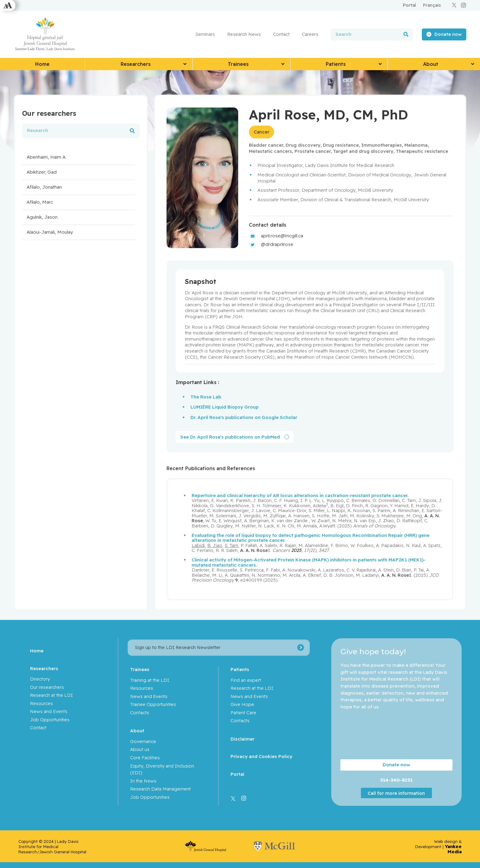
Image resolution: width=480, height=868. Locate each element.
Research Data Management (160, 789)
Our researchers (47, 687)
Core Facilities (145, 757)
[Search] (406, 34)
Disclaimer (242, 739)
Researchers (44, 668)
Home (37, 650)
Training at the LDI (150, 679)
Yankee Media (453, 849)
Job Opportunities (50, 719)
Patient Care (243, 712)
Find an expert (246, 679)
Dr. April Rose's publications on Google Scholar (244, 417)
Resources (41, 703)
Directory (40, 679)
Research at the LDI (51, 695)
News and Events (49, 711)
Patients (240, 669)
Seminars (205, 34)
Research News (244, 34)
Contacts (140, 712)
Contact (281, 34)
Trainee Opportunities (153, 704)
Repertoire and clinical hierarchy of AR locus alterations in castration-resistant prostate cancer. (300, 495)
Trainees (140, 669)
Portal (237, 774)
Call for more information (396, 793)
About (137, 730)
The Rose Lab (206, 396)
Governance (143, 741)
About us (140, 749)
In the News (143, 781)
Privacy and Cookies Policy (261, 756)
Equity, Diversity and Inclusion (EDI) (162, 769)
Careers (310, 34)
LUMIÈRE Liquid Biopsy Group (225, 407)
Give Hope (242, 704)
